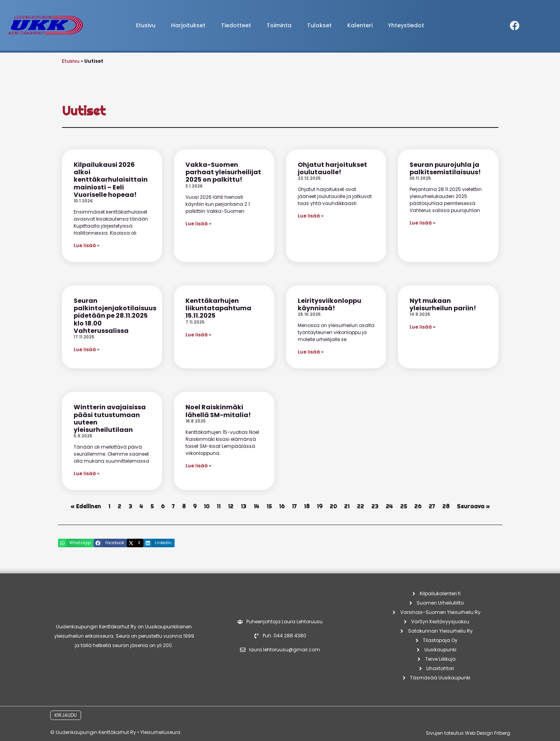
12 (231, 506)
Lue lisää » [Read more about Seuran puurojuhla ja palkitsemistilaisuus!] (422, 223)
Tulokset (319, 25)
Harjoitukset (188, 25)
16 (282, 506)
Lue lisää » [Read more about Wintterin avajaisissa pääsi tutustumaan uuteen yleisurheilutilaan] (87, 473)
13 (244, 506)
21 (347, 506)
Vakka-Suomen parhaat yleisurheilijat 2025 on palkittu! (223, 172)
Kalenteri (360, 25)
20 (333, 506)
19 (320, 506)
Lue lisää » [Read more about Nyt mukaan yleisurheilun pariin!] (422, 327)
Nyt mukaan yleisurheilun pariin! (443, 304)
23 (375, 506)
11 (219, 506)
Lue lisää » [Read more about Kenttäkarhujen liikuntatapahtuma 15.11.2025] (198, 335)
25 (404, 506)
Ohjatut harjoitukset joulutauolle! (332, 168)
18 (307, 506)
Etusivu (146, 25)
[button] (76, 543)
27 (432, 506)
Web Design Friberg (488, 733)
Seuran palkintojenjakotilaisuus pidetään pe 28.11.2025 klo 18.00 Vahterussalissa (115, 316)
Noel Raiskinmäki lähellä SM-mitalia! (218, 411)
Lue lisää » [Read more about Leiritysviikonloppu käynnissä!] (311, 352)
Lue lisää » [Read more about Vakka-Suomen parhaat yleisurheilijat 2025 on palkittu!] (198, 224)
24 (389, 506)
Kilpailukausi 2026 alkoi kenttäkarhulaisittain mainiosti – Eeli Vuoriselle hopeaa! (111, 180)
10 (207, 506)
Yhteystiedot (406, 25)
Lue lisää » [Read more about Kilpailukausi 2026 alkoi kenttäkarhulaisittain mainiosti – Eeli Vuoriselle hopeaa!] (87, 245)
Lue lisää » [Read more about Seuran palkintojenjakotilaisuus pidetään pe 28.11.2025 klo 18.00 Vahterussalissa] (87, 349)
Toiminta (279, 25)
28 (446, 506)
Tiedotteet (236, 25)
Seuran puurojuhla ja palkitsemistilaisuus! (445, 168)
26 (418, 506)
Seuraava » (473, 506)
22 (360, 506)
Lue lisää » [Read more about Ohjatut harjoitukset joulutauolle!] (311, 216)
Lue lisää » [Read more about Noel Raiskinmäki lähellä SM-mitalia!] (198, 466)
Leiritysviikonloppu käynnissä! (329, 304)
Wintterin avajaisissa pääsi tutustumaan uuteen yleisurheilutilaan (110, 418)
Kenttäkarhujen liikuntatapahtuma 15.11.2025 (218, 308)
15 (269, 506)
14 (256, 506)
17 (294, 506)
